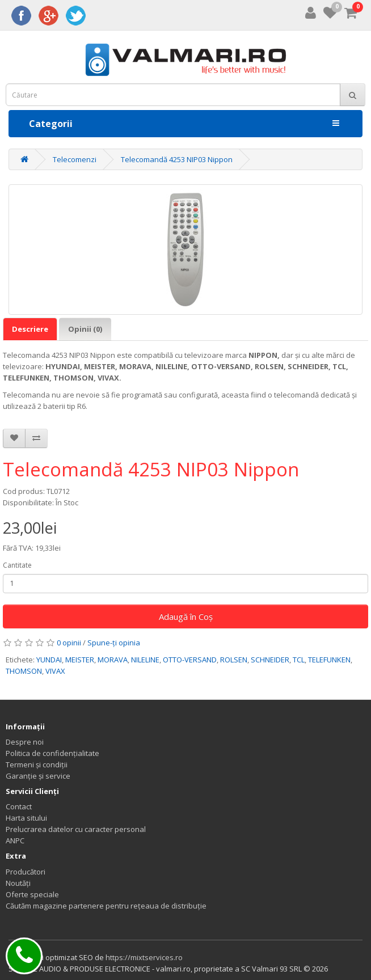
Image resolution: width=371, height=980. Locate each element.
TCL (299, 660)
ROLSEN (234, 660)
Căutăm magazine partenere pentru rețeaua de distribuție (106, 906)
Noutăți (18, 883)
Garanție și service (38, 776)
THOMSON (24, 671)
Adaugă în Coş (186, 616)
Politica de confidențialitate (52, 753)
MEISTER (80, 660)
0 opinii (69, 643)
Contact (19, 806)
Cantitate (17, 565)
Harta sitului (26, 818)
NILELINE (145, 660)
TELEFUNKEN (329, 660)
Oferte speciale (32, 894)
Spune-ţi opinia (114, 643)
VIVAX (55, 671)
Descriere (30, 329)
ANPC (15, 840)
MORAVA (113, 660)
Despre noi (25, 742)
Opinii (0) (85, 329)
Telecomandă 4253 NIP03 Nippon (177, 159)
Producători (26, 872)
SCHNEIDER (270, 660)
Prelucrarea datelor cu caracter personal (76, 829)
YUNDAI (49, 660)
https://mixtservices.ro (144, 957)
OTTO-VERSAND (190, 660)
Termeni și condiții (37, 764)
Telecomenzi (75, 159)
